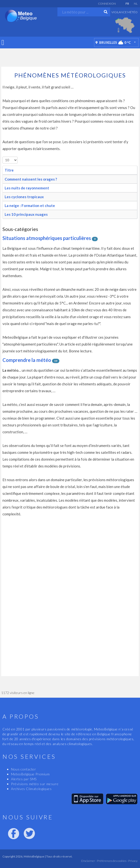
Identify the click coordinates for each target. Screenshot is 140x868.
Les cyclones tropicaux (24, 197)
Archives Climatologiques (31, 789)
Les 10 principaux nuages (26, 214)
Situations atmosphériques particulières (47, 238)
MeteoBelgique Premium (30, 774)
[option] (125, 25)
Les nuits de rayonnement (27, 188)
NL (136, 4)
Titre (9, 170)
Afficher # (3, 157)
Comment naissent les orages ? (31, 179)
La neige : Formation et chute (30, 206)
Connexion (107, 4)
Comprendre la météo (27, 360)
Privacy (133, 861)
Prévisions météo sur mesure (35, 784)
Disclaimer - (89, 861)
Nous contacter (23, 769)
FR (127, 4)
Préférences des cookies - (112, 861)
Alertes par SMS (24, 779)
